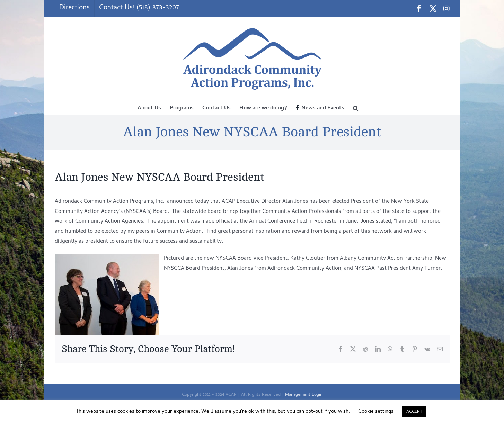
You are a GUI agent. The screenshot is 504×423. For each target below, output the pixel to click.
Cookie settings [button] (376, 412)
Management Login (304, 395)
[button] (356, 108)
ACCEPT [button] (414, 412)
